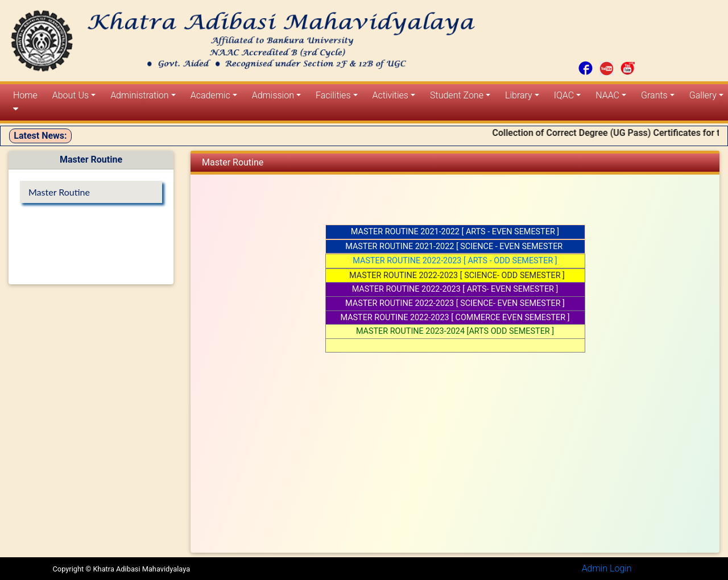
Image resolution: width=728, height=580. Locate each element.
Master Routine (59, 192)
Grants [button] (654, 95)
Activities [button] (390, 95)
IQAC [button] (564, 95)
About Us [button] (71, 95)
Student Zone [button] (457, 95)
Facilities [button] (333, 95)
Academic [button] (210, 95)
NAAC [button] (607, 95)
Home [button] (25, 102)
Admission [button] (273, 95)
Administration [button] (139, 95)
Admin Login (607, 568)
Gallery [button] (703, 95)
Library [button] (519, 95)
